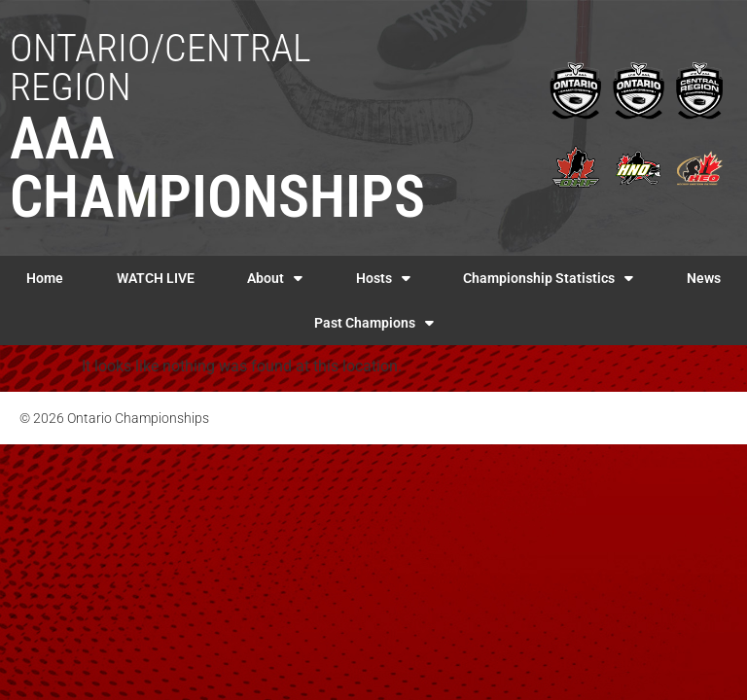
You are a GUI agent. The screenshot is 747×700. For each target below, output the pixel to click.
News (704, 278)
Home (45, 278)
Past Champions (374, 323)
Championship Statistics (548, 278)
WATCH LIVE (156, 278)
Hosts (383, 278)
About (275, 278)
